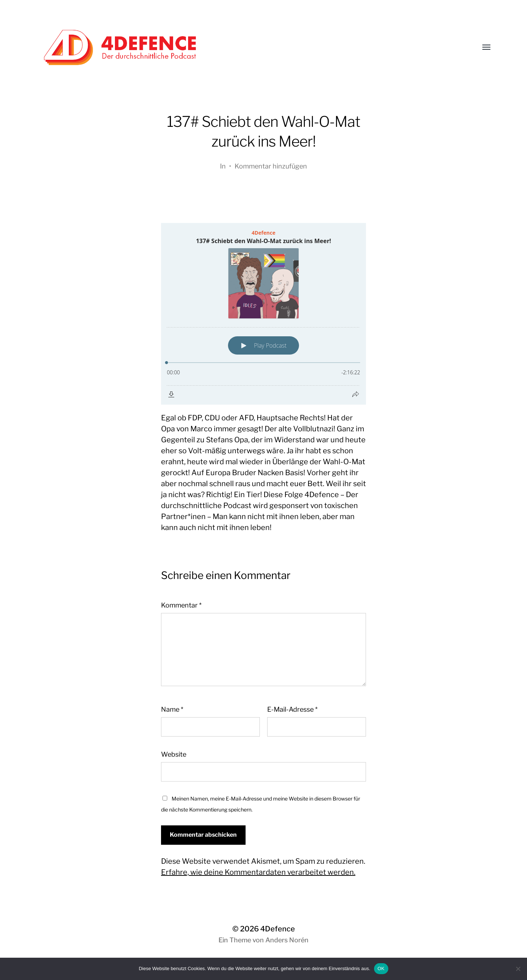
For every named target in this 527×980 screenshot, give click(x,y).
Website (174, 754)
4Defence (278, 929)
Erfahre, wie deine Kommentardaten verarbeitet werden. (258, 872)
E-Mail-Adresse (292, 709)
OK (381, 968)
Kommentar (181, 605)
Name (172, 709)
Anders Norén (287, 940)
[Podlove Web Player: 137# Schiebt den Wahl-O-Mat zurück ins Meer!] (263, 314)
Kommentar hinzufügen (271, 166)
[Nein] (518, 969)
